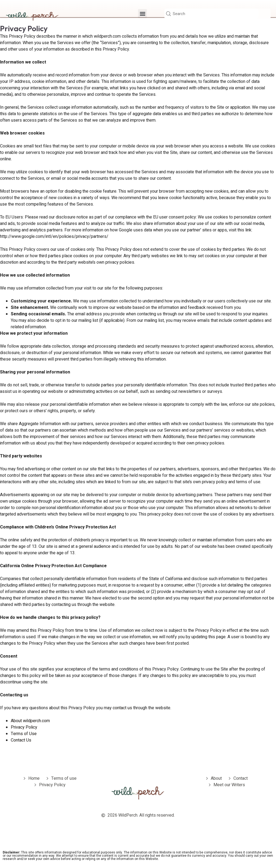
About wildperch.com (30, 721)
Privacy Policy (24, 727)
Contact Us (21, 740)
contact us (123, 708)
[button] (142, 14)
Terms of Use (24, 734)
